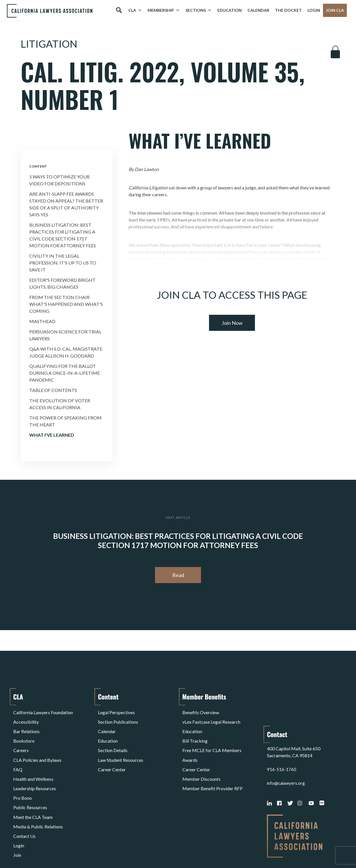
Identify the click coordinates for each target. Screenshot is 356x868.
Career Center (112, 752)
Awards (190, 745)
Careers (21, 738)
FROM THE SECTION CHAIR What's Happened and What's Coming (66, 304)
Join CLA (335, 10)
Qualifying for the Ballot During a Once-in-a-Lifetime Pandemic (65, 373)
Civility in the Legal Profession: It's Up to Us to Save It (63, 263)
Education (230, 10)
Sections (199, 10)
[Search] (119, 10)
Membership (164, 10)
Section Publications (118, 718)
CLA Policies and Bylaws (37, 745)
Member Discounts (201, 759)
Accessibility (26, 718)
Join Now (232, 323)
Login (314, 10)
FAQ (18, 752)
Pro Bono (23, 773)
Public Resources (30, 780)
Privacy (60, 849)
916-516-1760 (282, 732)
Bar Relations (26, 725)
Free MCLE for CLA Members (212, 738)
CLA (135, 10)
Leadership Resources (35, 766)
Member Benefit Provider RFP (212, 766)
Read (178, 575)
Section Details (113, 738)
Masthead (42, 321)
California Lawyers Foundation (43, 711)
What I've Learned (52, 435)
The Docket (288, 10)
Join (17, 814)
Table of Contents (53, 390)
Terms (38, 849)
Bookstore (24, 732)
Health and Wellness (33, 759)
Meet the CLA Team (33, 787)
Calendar (258, 10)
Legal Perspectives (116, 711)
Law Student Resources (121, 745)
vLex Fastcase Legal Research (211, 718)
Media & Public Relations (38, 794)
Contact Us (24, 800)
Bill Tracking (195, 732)
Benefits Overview (201, 711)
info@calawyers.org (287, 745)
